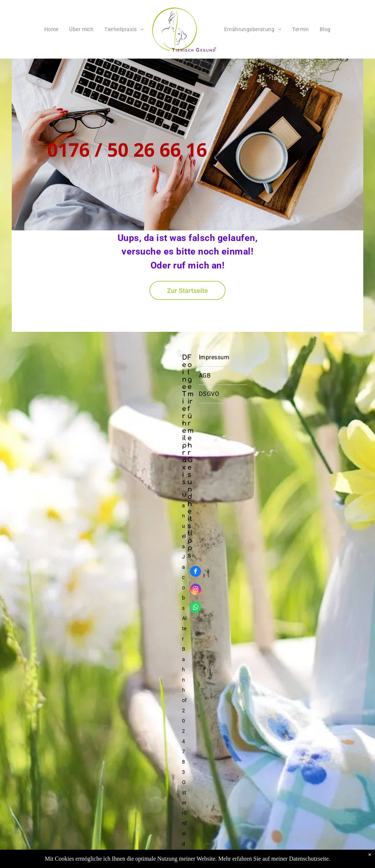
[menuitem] (51, 29)
